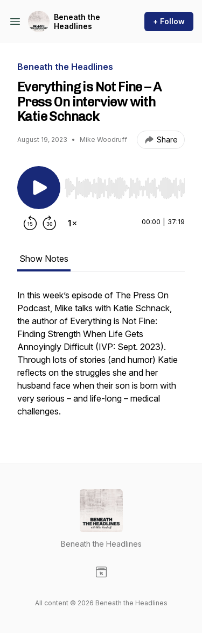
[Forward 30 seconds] (50, 223)
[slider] (125, 188)
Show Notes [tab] (44, 259)
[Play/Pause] (39, 188)
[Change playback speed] (72, 223)
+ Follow (169, 21)
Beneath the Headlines (77, 22)
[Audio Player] (125, 185)
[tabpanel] (101, 359)
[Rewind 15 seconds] (30, 223)
